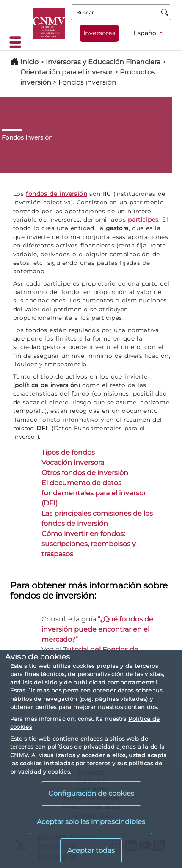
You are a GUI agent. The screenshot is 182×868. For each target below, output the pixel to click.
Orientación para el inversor (66, 72)
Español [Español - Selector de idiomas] (146, 33)
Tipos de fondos (68, 452)
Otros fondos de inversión (85, 473)
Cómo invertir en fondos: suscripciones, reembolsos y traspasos (89, 544)
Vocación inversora (73, 463)
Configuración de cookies (91, 793)
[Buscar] (165, 12)
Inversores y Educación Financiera (103, 62)
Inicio (29, 62)
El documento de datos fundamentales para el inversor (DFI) (94, 493)
